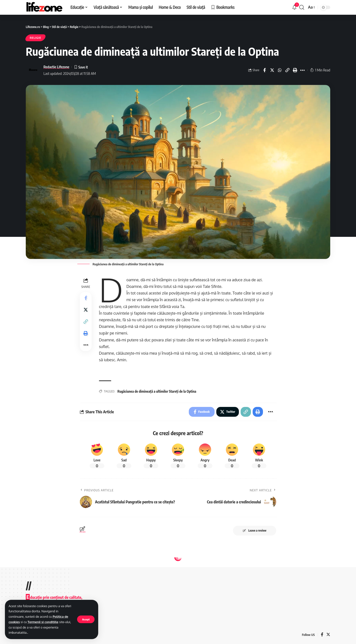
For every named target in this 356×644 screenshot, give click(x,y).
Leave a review (255, 530)
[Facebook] (322, 635)
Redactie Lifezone (56, 67)
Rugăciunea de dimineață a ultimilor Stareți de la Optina (157, 391)
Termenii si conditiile (43, 622)
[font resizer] (311, 7)
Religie (35, 38)
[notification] (294, 7)
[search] (302, 7)
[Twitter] (328, 635)
